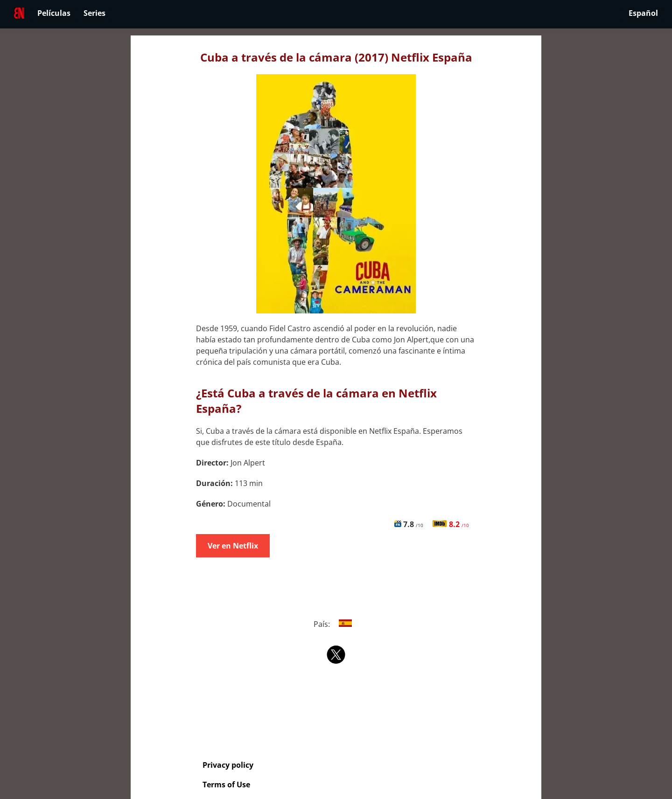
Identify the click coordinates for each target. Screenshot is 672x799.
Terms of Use (226, 785)
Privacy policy (228, 765)
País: (336, 624)
